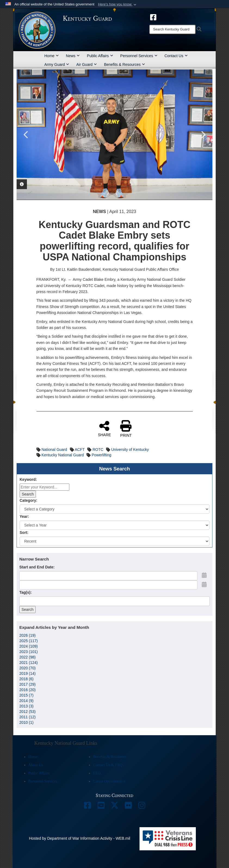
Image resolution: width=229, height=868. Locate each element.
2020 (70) (27, 668)
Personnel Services (139, 56)
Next (203, 135)
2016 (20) (27, 690)
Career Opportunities (109, 781)
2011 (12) (27, 717)
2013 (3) (26, 706)
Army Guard (57, 64)
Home (52, 56)
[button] (118, 4)
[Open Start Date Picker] (204, 575)
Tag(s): (26, 592)
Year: (24, 516)
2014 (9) (26, 701)
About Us (36, 765)
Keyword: (28, 479)
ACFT (80, 450)
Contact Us (176, 56)
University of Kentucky (130, 450)
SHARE (104, 429)
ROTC (98, 450)
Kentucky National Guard (63, 455)
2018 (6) (26, 679)
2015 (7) (26, 695)
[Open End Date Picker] (204, 584)
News (73, 56)
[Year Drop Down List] (115, 525)
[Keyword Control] (44, 487)
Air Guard (86, 64)
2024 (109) (29, 646)
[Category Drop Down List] (115, 509)
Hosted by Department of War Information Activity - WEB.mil (80, 838)
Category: (28, 500)
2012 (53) (27, 712)
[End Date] (108, 585)
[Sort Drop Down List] (115, 541)
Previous (26, 135)
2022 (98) (27, 657)
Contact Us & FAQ (108, 765)
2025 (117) (29, 641)
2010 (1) (26, 722)
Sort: (24, 533)
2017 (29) (27, 684)
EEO (97, 773)
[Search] (172, 29)
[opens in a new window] (153, 17)
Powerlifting (101, 455)
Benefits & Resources (124, 64)
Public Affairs (100, 56)
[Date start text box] (108, 576)
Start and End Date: (37, 567)
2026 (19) (27, 635)
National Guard (54, 450)
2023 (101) (29, 652)
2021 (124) (29, 663)
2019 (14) (27, 673)
